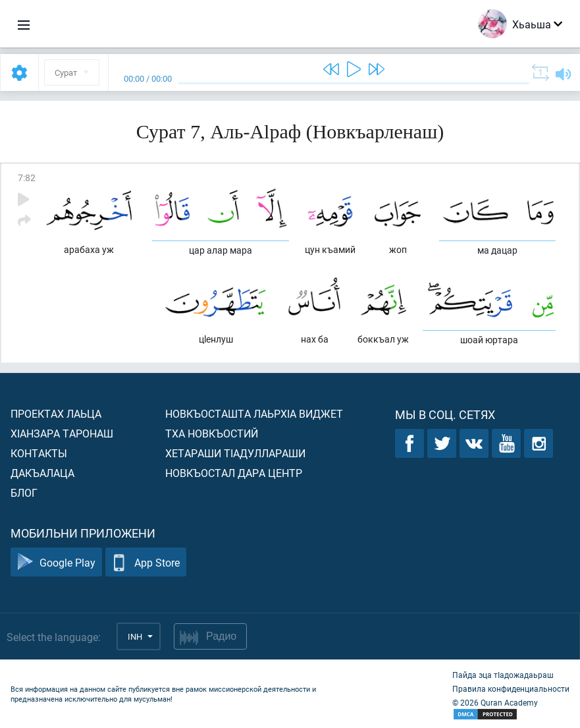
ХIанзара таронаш (62, 433)
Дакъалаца (42, 473)
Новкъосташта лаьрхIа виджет (254, 413)
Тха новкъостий (212, 433)
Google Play (56, 562)
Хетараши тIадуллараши (235, 453)
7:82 (27, 178)
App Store (146, 562)
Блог (24, 492)
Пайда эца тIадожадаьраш (503, 675)
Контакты (39, 453)
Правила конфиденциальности (511, 688)
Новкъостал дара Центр (234, 473)
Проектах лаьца (56, 413)
